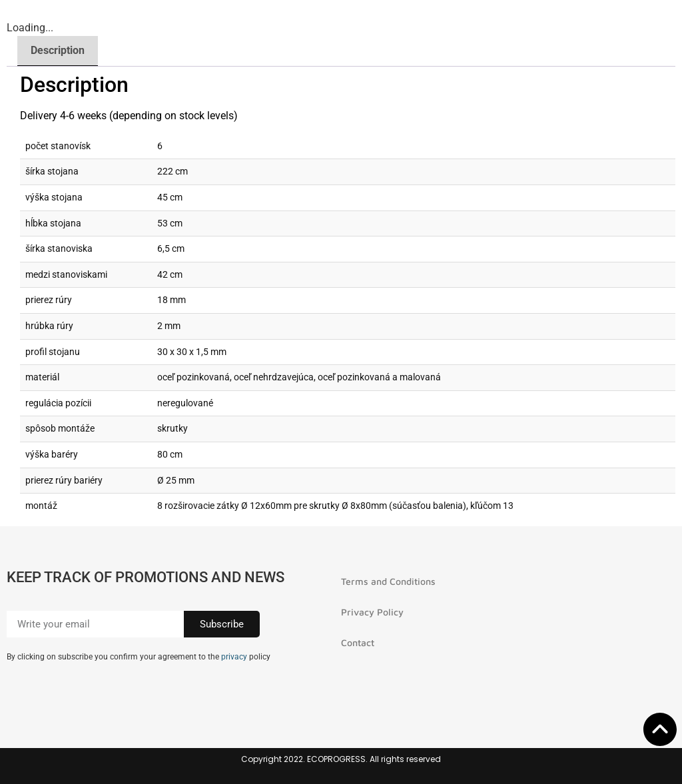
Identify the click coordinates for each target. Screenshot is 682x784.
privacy (234, 657)
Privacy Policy (372, 612)
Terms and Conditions (388, 581)
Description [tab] (58, 50)
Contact (358, 642)
